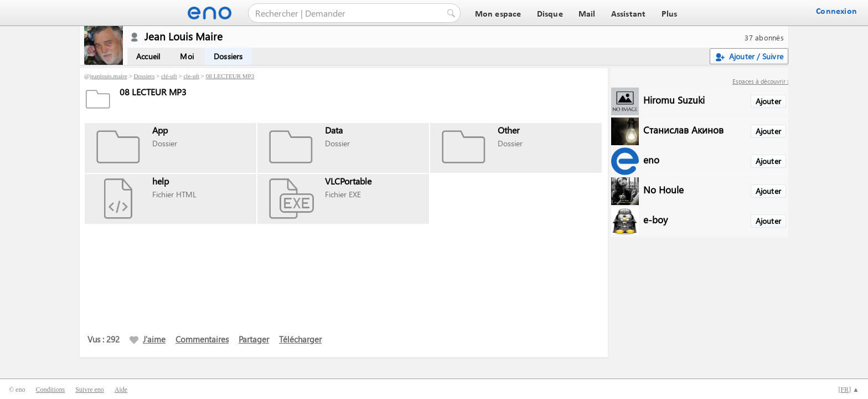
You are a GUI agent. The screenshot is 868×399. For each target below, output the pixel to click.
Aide (121, 390)
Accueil (148, 56)
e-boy (655, 219)
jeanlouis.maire (108, 76)
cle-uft (191, 76)
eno (651, 159)
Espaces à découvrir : (760, 81)
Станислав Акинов (683, 129)
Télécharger (300, 339)
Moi (187, 56)
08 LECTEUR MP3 (230, 76)
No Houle (663, 189)
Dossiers (228, 56)
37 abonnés (764, 37)
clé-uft (169, 76)
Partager (254, 339)
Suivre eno (90, 390)
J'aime (148, 339)
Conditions (50, 390)
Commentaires (202, 339)
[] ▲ (849, 390)
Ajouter (768, 101)
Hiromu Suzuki (674, 99)
